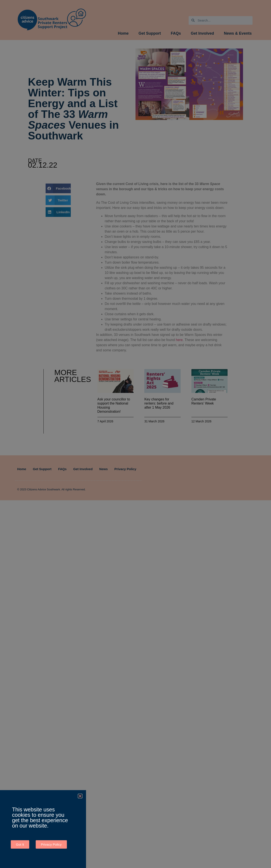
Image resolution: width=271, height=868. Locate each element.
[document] (135, 434)
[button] (80, 796)
